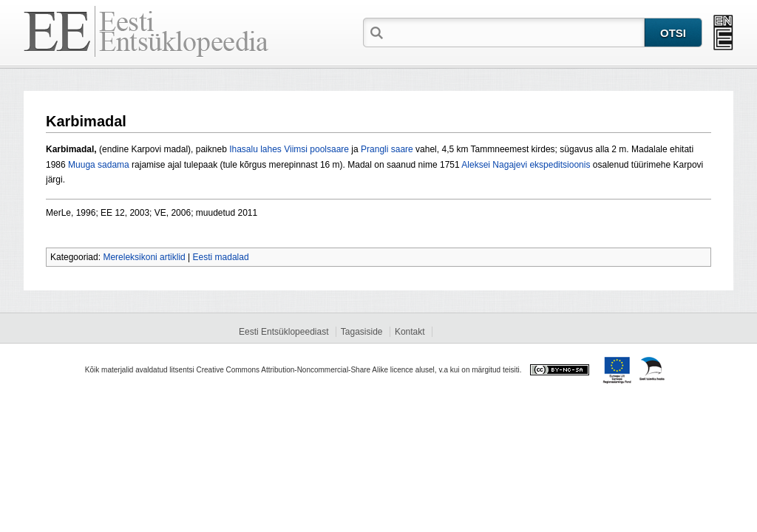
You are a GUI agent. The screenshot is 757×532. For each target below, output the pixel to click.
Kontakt (410, 332)
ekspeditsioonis (560, 165)
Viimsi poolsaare (316, 149)
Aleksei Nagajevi (494, 165)
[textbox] (515, 32)
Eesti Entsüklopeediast (284, 332)
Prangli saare (387, 149)
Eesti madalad (221, 257)
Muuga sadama (99, 165)
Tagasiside (362, 332)
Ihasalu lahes (255, 149)
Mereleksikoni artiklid (144, 257)
